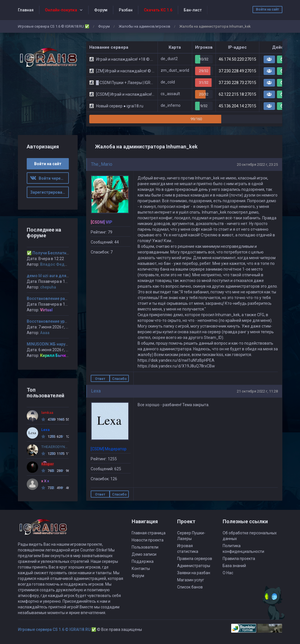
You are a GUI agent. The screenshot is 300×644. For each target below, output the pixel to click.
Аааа (45, 333)
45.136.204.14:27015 (237, 106)
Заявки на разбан (194, 573)
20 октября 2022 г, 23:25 (257, 164)
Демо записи (144, 554)
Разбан (126, 10)
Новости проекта (148, 540)
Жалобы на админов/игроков (144, 26)
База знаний (234, 566)
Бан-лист (193, 10)
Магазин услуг (191, 580)
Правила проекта (239, 559)
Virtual (46, 310)
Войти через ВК (49, 178)
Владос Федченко (58, 264)
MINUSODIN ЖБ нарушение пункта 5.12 (64, 344)
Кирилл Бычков (55, 355)
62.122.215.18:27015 (237, 94)
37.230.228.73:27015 (237, 83)
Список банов (190, 587)
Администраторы (194, 566)
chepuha (48, 287)
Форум (101, 10)
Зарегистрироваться (49, 192)
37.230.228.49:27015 (237, 71)
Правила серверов (195, 559)
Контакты (141, 569)
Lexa (96, 391)
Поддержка (143, 561)
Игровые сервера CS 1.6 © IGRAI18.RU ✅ (54, 26)
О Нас (228, 573)
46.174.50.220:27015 (237, 59)
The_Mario (102, 164)
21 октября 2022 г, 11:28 (257, 391)
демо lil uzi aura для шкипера (55, 276)
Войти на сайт (267, 9)
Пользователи (145, 547)
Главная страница (149, 533)
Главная (26, 10)
